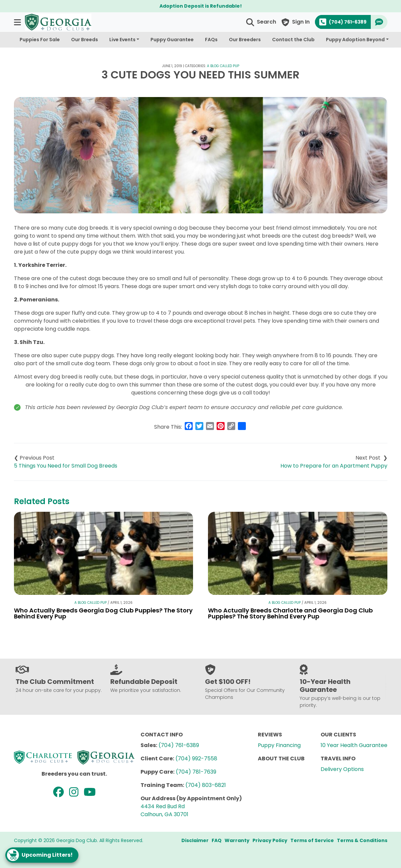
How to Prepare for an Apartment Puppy (334, 466)
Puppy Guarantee (172, 40)
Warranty (237, 840)
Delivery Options (342, 769)
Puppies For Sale (40, 40)
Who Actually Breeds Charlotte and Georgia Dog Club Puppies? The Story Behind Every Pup (290, 613)
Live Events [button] (122, 40)
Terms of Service (312, 840)
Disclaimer (195, 840)
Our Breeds (85, 40)
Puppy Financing (279, 745)
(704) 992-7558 (196, 759)
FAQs (211, 40)
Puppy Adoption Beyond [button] (355, 40)
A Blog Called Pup (223, 66)
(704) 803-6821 (206, 785)
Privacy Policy (270, 840)
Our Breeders (245, 40)
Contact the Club (293, 40)
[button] (18, 22)
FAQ (217, 840)
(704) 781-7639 (196, 772)
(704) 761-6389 (179, 745)
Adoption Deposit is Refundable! (201, 6)
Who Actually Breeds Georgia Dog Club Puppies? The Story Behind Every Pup (103, 613)
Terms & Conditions (362, 840)
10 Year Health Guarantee (354, 745)
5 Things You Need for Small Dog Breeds (66, 466)
